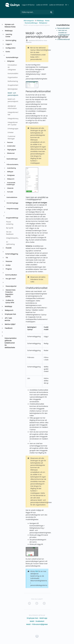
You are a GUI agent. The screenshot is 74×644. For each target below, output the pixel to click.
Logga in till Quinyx (28, 5)
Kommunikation (11, 275)
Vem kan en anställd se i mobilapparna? (64, 33)
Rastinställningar (12, 159)
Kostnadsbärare (12, 197)
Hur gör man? (11, 279)
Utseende (10, 188)
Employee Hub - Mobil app (37, 618)
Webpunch (11, 179)
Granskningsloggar (12, 203)
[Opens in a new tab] (37, 636)
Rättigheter (11, 61)
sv (66, 5)
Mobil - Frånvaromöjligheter (37, 624)
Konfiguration (10, 48)
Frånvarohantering (12, 165)
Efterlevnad (11, 153)
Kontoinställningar (11, 58)
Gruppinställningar (11, 218)
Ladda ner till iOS (42, 5)
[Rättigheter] (43, 23)
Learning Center (9, 36)
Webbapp (9, 31)
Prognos (9, 269)
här (37, 571)
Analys (8, 265)
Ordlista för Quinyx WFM (10, 302)
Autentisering (11, 168)
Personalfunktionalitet (66, 28)
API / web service (8, 319)
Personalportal (11, 286)
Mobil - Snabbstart (37, 621)
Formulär (10, 192)
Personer (10, 142)
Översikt (8, 248)
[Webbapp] (39, 21)
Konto (8, 52)
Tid (7, 258)
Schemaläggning (11, 254)
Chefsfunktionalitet (65, 39)
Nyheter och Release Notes (10, 26)
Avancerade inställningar (11, 184)
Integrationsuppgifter (12, 209)
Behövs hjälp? (10, 324)
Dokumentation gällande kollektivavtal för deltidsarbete (11, 343)
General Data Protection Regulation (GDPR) (10, 293)
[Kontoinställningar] (31, 23)
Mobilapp (8, 306)
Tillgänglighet (11, 150)
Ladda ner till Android (56, 5)
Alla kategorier (29, 21)
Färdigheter (11, 175)
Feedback (8, 328)
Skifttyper (10, 172)
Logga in (9, 44)
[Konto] (47, 21)
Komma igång (11, 40)
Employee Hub (10, 314)
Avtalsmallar (11, 146)
